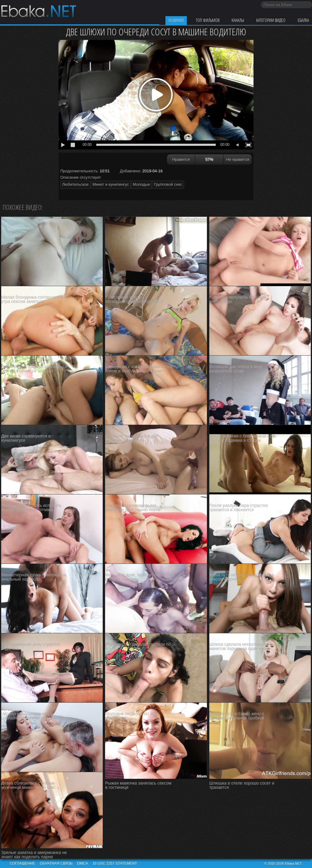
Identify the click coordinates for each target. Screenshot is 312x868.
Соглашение (23, 863)
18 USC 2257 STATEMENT (115, 863)
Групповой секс (168, 184)
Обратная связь (56, 863)
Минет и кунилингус (111, 184)
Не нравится (238, 159)
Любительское (75, 184)
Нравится (181, 159)
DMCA (82, 863)
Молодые (142, 184)
